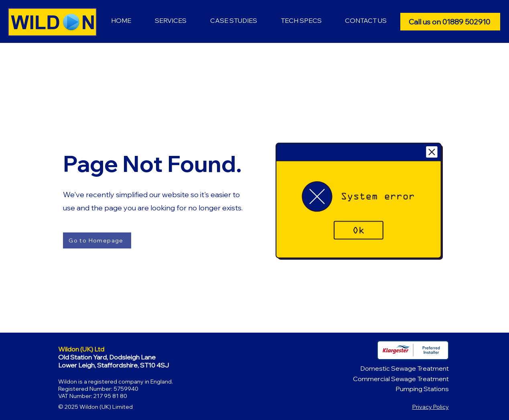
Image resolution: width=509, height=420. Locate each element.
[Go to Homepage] (97, 240)
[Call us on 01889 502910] (450, 22)
